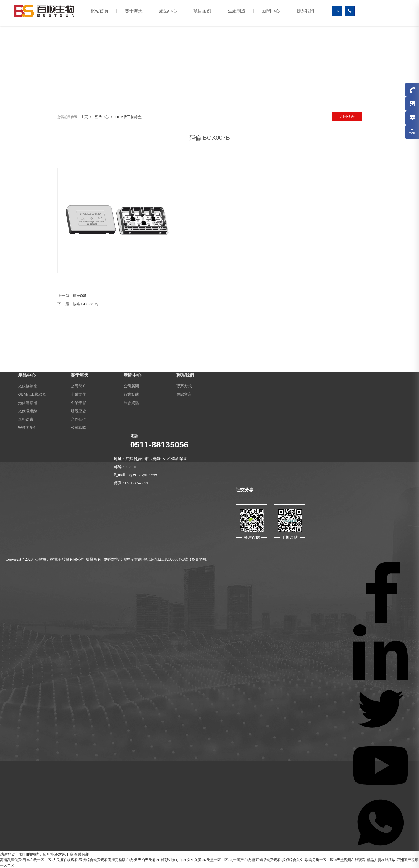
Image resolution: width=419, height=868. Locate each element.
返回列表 (347, 117)
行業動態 (131, 394)
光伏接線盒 (28, 386)
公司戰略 (78, 427)
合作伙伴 (78, 419)
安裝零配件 (28, 427)
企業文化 (78, 394)
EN (337, 11)
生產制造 (237, 11)
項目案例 (202, 11)
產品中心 (168, 11)
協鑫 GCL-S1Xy (86, 304)
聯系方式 (184, 386)
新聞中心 (271, 11)
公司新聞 (131, 386)
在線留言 (184, 394)
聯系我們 (305, 11)
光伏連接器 (28, 402)
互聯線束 (26, 419)
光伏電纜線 (28, 411)
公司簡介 (78, 386)
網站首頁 (99, 11)
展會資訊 (131, 402)
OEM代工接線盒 (128, 117)
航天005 (80, 296)
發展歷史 (78, 411)
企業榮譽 (78, 402)
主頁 (84, 117)
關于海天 (134, 11)
